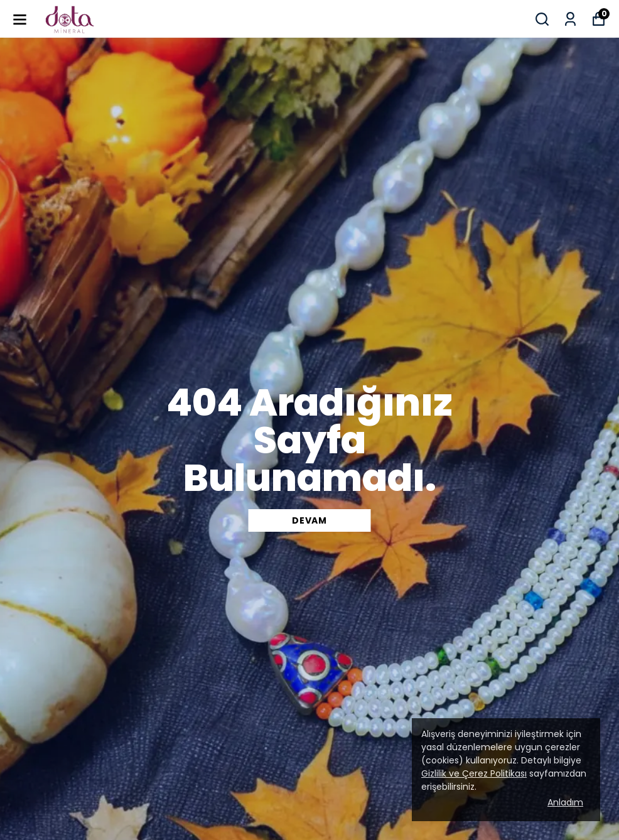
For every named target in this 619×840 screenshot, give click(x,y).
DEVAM (309, 520)
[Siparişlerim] (570, 19)
